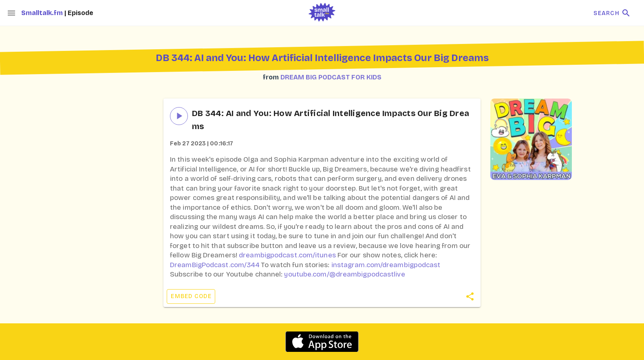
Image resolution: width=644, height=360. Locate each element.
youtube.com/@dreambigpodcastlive (344, 274)
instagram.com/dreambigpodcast (386, 265)
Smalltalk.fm (43, 13)
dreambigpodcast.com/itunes (287, 255)
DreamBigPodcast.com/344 (215, 265)
